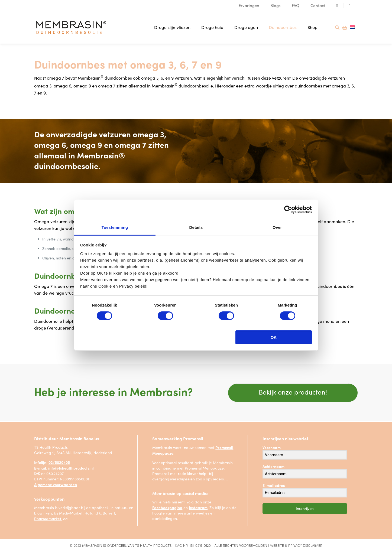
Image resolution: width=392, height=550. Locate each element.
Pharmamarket (48, 518)
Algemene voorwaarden (56, 484)
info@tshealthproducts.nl (71, 467)
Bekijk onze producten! (293, 390)
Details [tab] (196, 227)
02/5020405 (59, 461)
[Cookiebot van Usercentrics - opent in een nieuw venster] (288, 210)
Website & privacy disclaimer (296, 544)
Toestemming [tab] (115, 227)
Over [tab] (277, 227)
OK (274, 337)
